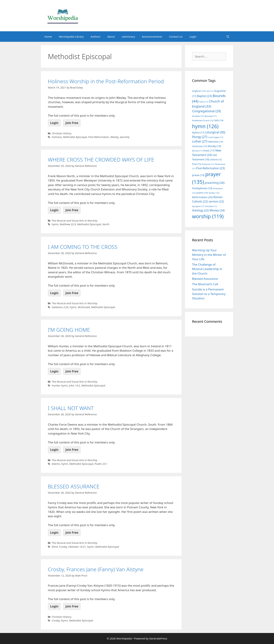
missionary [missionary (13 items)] (199, 146)
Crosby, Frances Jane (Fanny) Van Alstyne (96, 569)
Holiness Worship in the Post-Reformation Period (106, 81)
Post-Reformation (99, 137)
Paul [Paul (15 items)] (197, 164)
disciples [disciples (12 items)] (198, 116)
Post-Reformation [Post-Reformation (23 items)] (210, 168)
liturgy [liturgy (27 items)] (200, 137)
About (111, 37)
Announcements (152, 37)
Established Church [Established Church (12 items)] (203, 120)
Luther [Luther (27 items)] (200, 141)
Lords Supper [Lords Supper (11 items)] (216, 137)
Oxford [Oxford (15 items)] (216, 159)
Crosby (63, 547)
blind (55, 547)
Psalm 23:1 (101, 464)
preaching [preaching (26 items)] (215, 183)
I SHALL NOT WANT (71, 408)
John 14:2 (75, 385)
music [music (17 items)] (209, 150)
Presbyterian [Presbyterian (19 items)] (202, 188)
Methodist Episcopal (75, 137)
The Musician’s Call (205, 284)
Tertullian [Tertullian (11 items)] (211, 206)
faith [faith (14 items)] (219, 120)
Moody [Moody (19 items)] (214, 146)
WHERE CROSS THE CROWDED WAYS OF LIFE (101, 160)
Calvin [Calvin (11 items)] (204, 102)
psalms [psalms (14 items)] (202, 193)
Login (193, 37)
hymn (55, 224)
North (106, 224)
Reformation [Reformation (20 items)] (202, 197)
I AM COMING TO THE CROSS (83, 247)
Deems (56, 464)
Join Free (72, 123)
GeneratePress (158, 638)
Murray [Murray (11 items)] (197, 151)
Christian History (62, 133)
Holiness (57, 137)
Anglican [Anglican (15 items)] (199, 91)
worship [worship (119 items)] (208, 216)
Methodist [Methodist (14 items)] (215, 142)
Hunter (56, 385)
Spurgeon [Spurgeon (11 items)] (198, 206)
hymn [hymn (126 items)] (205, 126)
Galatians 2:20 (60, 307)
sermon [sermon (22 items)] (216, 201)
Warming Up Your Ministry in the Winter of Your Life (209, 255)
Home (48, 37)
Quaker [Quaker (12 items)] (214, 193)
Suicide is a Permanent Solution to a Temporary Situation (209, 294)
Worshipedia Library (71, 37)
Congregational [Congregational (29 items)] (206, 111)
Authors (95, 37)
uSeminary (128, 37)
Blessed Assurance (205, 279)
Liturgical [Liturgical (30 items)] (215, 132)
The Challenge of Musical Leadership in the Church (207, 269)
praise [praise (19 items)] (198, 175)
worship (125, 137)
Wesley (115, 137)
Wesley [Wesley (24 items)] (217, 210)
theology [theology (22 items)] (200, 210)
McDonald (84, 307)
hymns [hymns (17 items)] (198, 132)
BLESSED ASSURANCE (74, 486)
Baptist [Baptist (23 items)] (205, 96)
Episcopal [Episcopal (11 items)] (211, 116)
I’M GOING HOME (69, 330)
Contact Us (176, 37)
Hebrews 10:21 (77, 547)
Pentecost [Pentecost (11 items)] (208, 164)
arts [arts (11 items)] (210, 91)
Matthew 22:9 (68, 224)
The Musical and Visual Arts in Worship (75, 221)
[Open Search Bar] (228, 37)
